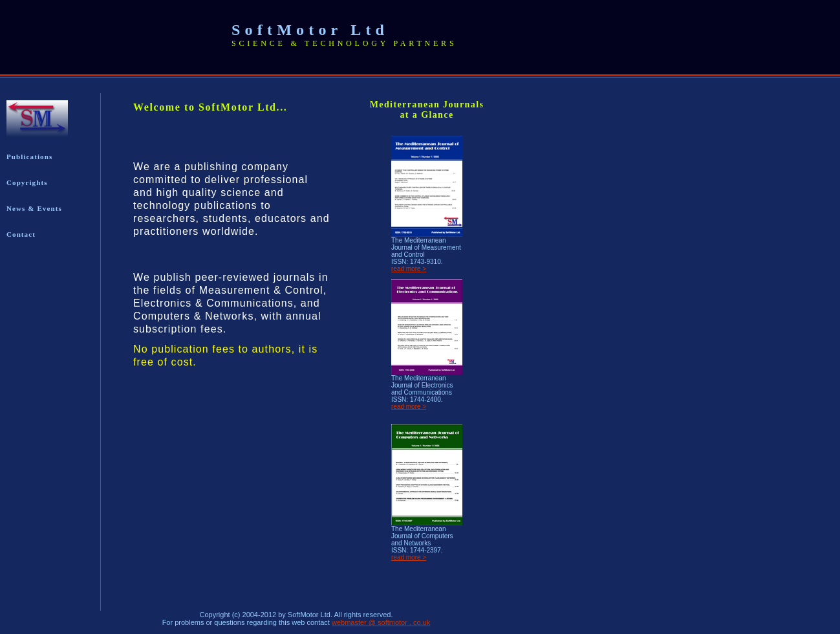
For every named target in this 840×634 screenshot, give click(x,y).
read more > (409, 269)
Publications (29, 157)
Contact (21, 234)
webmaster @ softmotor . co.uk (381, 622)
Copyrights (27, 182)
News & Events (34, 208)
